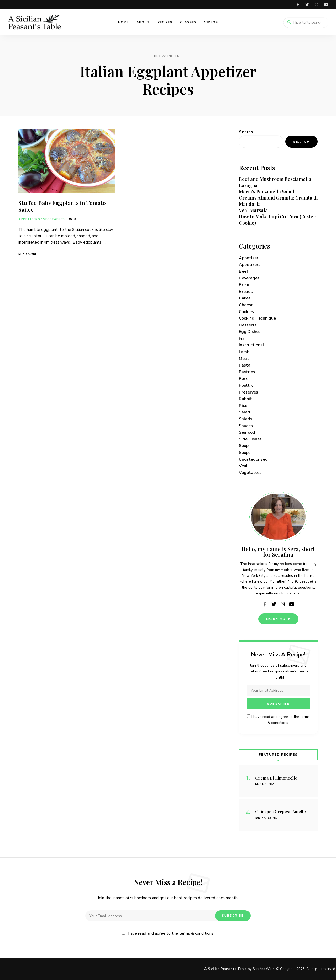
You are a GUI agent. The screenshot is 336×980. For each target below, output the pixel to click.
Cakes (245, 298)
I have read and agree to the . (168, 933)
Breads (246, 292)
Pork (243, 379)
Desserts (248, 325)
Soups (245, 453)
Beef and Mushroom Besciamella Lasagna (275, 182)
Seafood (247, 432)
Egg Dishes (250, 332)
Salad (245, 412)
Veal (243, 466)
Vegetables (54, 219)
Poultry (246, 385)
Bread (245, 285)
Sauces (246, 426)
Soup (244, 446)
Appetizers (29, 219)
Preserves (248, 392)
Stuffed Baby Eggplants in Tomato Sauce (62, 206)
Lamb (244, 352)
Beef (243, 271)
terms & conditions (196, 933)
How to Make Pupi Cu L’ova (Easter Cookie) (277, 220)
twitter (307, 5)
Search (246, 132)
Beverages (249, 278)
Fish (243, 338)
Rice (243, 406)
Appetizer (249, 258)
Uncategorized (253, 459)
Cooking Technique (257, 318)
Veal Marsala (253, 210)
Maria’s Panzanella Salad (267, 192)
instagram (316, 5)
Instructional (251, 345)
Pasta (245, 365)
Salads (246, 419)
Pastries (247, 372)
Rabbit (245, 399)
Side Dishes (250, 439)
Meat (244, 359)
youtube (326, 5)
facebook (298, 5)
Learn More (278, 619)
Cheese (246, 305)
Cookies (246, 312)
